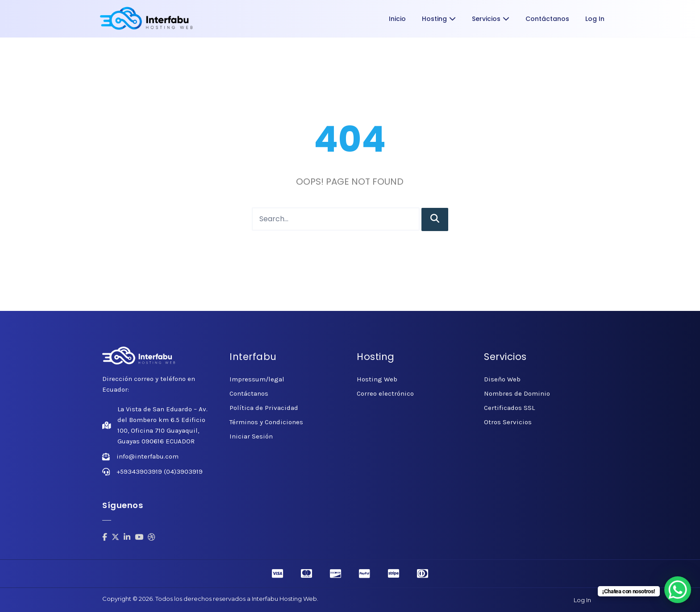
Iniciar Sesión (251, 436)
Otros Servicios (508, 422)
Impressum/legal (257, 379)
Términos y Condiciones (266, 422)
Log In (595, 19)
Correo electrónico (385, 393)
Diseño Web (502, 379)
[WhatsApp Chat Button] (678, 590)
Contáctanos (547, 19)
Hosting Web (377, 379)
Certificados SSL (509, 408)
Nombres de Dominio (517, 393)
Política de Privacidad (264, 408)
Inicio (397, 19)
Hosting (439, 19)
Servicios (491, 19)
